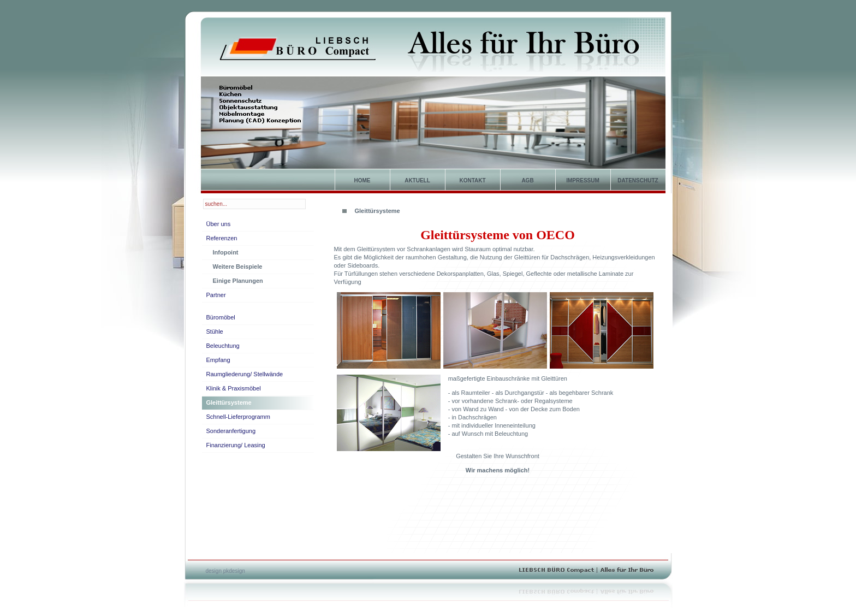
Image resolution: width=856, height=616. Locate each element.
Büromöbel (221, 317)
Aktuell (417, 180)
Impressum (583, 180)
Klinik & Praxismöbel (234, 388)
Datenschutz (638, 180)
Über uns (219, 224)
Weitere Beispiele (238, 266)
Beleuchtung (223, 346)
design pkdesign (225, 571)
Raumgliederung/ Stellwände (245, 374)
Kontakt (472, 180)
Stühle (215, 331)
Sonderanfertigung (231, 431)
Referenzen (222, 238)
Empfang (218, 360)
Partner (216, 295)
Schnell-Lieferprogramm (238, 417)
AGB (527, 180)
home (362, 180)
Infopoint (226, 252)
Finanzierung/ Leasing (236, 445)
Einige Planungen (238, 281)
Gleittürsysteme (229, 402)
